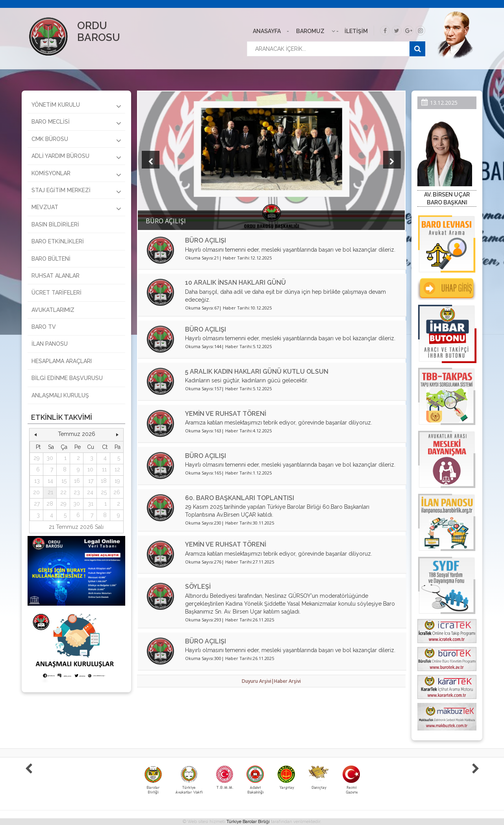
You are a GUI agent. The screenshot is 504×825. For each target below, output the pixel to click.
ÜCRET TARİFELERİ (57, 293)
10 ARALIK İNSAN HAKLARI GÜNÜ (235, 283)
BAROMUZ (310, 31)
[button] (35, 434)
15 (64, 481)
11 (104, 469)
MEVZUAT (76, 208)
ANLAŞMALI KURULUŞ (60, 395)
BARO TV (44, 327)
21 (50, 492)
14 (50, 481)
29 (37, 458)
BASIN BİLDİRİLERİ (55, 224)
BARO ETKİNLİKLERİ (58, 241)
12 (117, 469)
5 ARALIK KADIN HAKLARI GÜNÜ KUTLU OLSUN (257, 372)
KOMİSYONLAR (76, 174)
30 (50, 458)
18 (104, 481)
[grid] (77, 481)
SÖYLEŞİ (198, 587)
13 (37, 481)
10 (90, 469)
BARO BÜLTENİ (51, 259)
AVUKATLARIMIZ (53, 310)
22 (63, 492)
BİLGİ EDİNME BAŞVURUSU (67, 378)
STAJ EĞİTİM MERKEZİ (76, 191)
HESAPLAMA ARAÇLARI (62, 361)
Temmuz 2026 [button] (77, 434)
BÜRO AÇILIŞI (206, 240)
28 (50, 504)
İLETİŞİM (356, 31)
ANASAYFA (267, 31)
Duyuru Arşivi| (258, 681)
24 (90, 492)
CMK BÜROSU (76, 140)
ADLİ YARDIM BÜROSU (76, 157)
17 (91, 481)
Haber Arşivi (287, 681)
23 (77, 492)
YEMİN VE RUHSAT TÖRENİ (226, 414)
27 (37, 504)
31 (91, 504)
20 (36, 492)
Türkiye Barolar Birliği (248, 822)
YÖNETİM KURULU (76, 106)
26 (117, 492)
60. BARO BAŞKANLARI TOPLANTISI (240, 498)
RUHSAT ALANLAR (56, 276)
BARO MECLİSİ (76, 123)
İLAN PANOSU (50, 344)
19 (117, 481)
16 (77, 481)
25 (104, 492)
